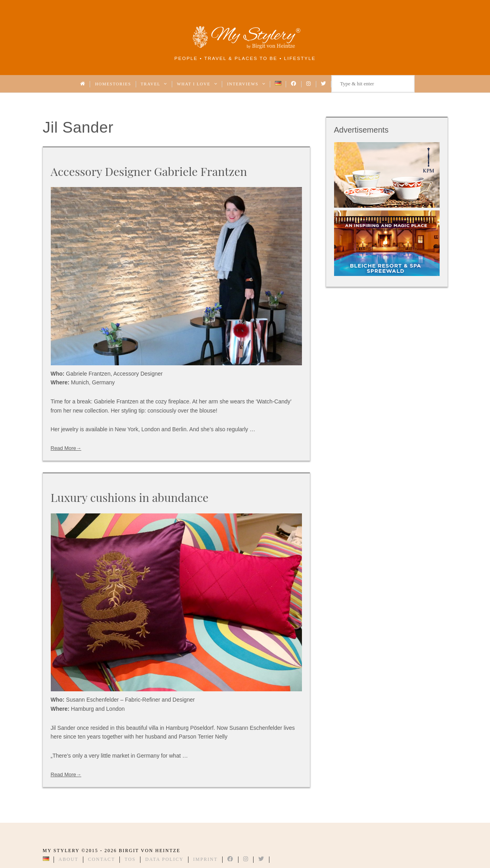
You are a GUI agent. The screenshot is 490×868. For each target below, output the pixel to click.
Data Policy (164, 859)
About (69, 859)
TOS (130, 859)
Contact (102, 859)
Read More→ (66, 448)
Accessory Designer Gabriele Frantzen (149, 171)
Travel (154, 84)
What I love (197, 84)
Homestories (113, 84)
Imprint (206, 859)
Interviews (246, 84)
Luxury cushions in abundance (130, 497)
